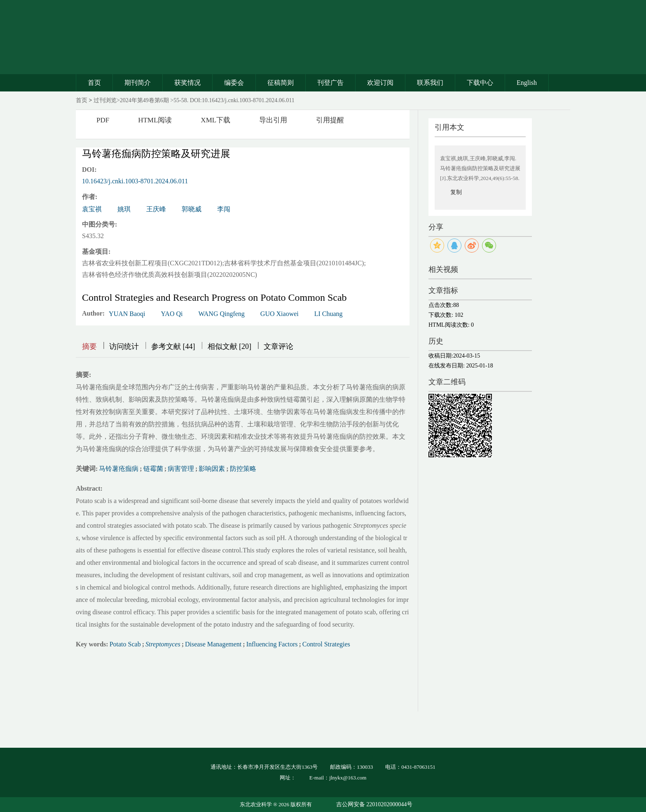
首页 (94, 83)
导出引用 (273, 120)
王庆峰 (156, 209)
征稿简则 (281, 83)
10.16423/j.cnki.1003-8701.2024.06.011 (135, 181)
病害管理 (181, 469)
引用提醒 (330, 120)
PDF (103, 120)
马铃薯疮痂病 (119, 469)
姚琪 (124, 209)
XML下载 (215, 120)
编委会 (234, 83)
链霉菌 (153, 469)
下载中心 (480, 83)
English (527, 83)
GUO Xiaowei (280, 314)
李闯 (224, 209)
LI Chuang (329, 314)
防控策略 (243, 469)
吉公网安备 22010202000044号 (374, 804)
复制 (456, 192)
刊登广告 (330, 83)
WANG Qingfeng (221, 314)
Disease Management (213, 644)
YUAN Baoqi (127, 314)
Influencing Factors (272, 644)
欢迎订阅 (380, 83)
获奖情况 (187, 83)
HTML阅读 (155, 120)
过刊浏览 (105, 100)
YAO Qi (172, 314)
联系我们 (430, 83)
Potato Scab (125, 644)
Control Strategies (326, 644)
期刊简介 (138, 83)
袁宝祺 (92, 209)
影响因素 (212, 469)
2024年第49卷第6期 (144, 100)
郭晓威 (192, 209)
